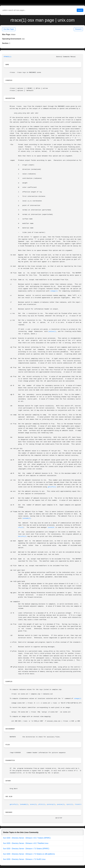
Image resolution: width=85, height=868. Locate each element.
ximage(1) (54, 291)
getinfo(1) (52, 487)
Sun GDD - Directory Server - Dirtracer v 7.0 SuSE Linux (24, 859)
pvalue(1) (52, 331)
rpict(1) (70, 804)
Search (80, 10)
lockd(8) (51, 527)
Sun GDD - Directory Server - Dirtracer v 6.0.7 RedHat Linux (26, 843)
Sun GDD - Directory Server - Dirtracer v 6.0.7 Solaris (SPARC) (27, 838)
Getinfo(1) (22, 536)
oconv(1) (33, 804)
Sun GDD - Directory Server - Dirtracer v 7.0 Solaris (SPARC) (26, 849)
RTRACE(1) (8, 57)
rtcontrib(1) (80, 804)
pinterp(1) (51, 804)
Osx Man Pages (9, 29)
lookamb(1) (27, 518)
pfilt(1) (42, 804)
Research (78, 29)
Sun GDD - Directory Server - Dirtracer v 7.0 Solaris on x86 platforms (29, 854)
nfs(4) (21, 527)
